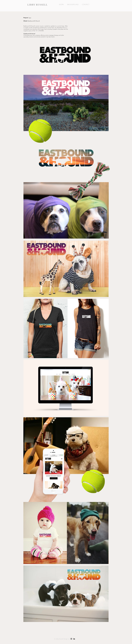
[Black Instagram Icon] (71, 639)
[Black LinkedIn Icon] (74, 639)
